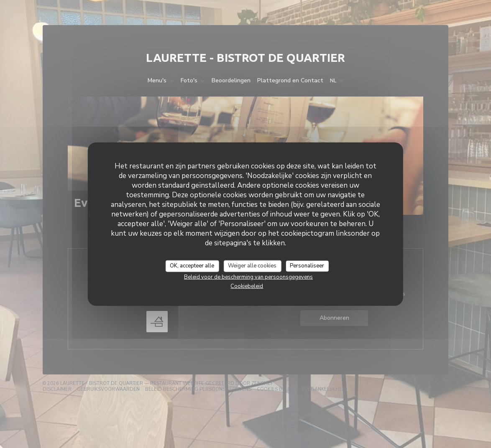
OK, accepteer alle (192, 266)
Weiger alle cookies (252, 266)
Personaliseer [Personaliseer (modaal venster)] (307, 266)
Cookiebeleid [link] (247, 286)
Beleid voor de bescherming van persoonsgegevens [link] (248, 277)
